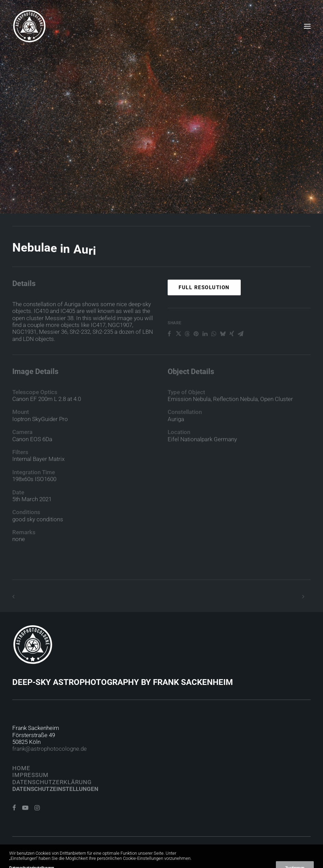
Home (21, 768)
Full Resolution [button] (204, 316)
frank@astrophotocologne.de (50, 749)
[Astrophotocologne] (29, 26)
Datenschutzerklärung (52, 782)
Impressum (30, 775)
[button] (307, 26)
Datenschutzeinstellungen (55, 789)
